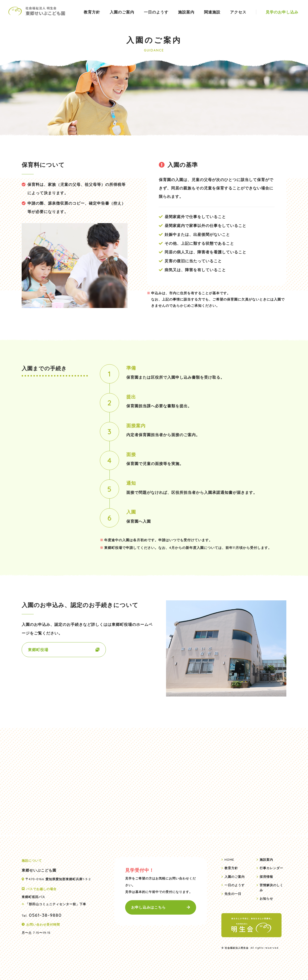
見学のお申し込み (282, 12)
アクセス (238, 12)
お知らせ (266, 898)
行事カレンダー (271, 868)
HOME (229, 860)
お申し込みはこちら (148, 907)
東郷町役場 (38, 650)
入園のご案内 (122, 12)
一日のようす (156, 12)
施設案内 (186, 12)
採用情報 (266, 877)
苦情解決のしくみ (271, 887)
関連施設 (212, 12)
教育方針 (92, 12)
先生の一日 (233, 894)
